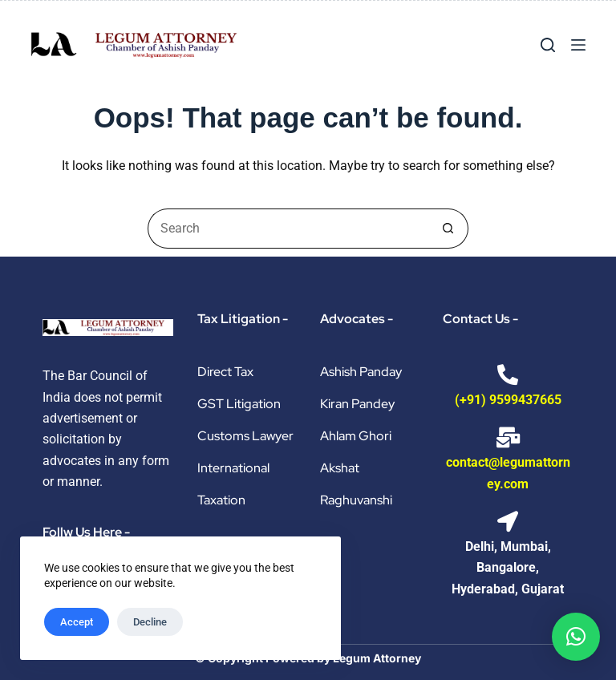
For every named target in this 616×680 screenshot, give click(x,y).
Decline (150, 622)
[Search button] (448, 229)
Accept (77, 622)
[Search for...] (288, 229)
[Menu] (578, 45)
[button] (576, 637)
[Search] (548, 45)
